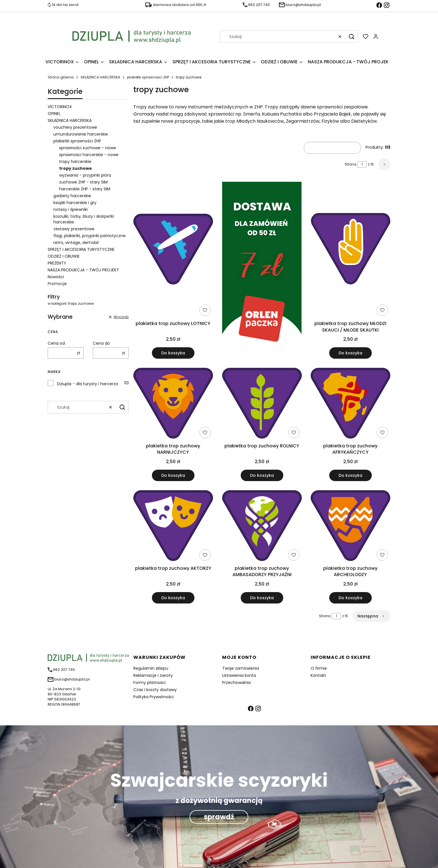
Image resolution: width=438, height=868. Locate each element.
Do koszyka (173, 353)
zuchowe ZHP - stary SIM (83, 182)
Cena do (101, 343)
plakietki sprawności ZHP (148, 77)
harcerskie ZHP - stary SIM (85, 189)
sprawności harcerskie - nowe (89, 155)
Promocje (57, 284)
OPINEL (54, 114)
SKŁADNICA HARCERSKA (100, 77)
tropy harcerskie (75, 162)
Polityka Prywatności (153, 697)
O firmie (319, 668)
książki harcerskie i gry (75, 203)
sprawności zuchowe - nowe (88, 148)
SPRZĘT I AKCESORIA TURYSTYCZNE (81, 249)
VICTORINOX (60, 107)
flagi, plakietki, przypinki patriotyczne (90, 236)
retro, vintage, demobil (76, 243)
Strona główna (61, 77)
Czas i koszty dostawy (155, 690)
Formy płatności (149, 683)
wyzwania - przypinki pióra (85, 175)
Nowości (56, 277)
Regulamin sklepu (151, 668)
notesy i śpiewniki (71, 209)
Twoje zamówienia (241, 668)
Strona (350, 164)
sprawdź (219, 817)
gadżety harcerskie (72, 196)
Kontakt (318, 675)
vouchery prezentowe (75, 127)
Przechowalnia (236, 683)
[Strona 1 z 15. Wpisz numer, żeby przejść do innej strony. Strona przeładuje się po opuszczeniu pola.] (362, 164)
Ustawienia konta (239, 675)
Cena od (56, 343)
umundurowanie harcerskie (81, 134)
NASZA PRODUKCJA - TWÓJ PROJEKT (83, 270)
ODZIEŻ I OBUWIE (64, 256)
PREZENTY (57, 263)
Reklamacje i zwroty (153, 675)
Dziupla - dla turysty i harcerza (88, 384)
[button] (351, 37)
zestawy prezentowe (74, 229)
